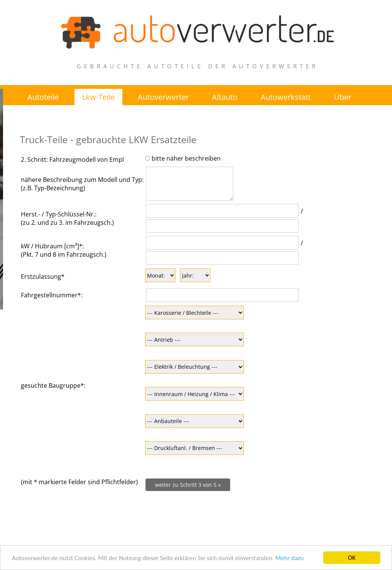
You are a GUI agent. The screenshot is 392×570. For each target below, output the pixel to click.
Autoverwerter (163, 97)
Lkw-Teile (98, 97)
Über (343, 97)
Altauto (225, 97)
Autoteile (43, 97)
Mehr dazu (289, 558)
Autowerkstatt (286, 97)
